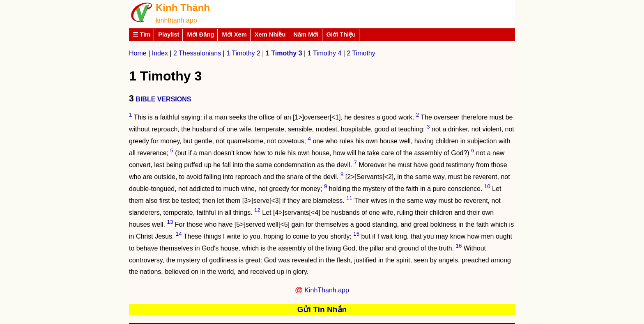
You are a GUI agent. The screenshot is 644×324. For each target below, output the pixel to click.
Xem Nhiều (270, 34)
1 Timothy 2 (243, 53)
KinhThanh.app (327, 290)
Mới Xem (234, 34)
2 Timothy (361, 53)
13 (170, 222)
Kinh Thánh (183, 8)
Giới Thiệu (341, 34)
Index (160, 53)
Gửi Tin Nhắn (322, 309)
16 (459, 246)
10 (487, 186)
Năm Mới (306, 34)
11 (349, 198)
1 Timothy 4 (325, 53)
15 (356, 234)
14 (179, 234)
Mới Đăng (200, 34)
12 (257, 210)
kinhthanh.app (176, 20)
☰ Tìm (141, 34)
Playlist (169, 34)
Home (138, 53)
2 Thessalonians (197, 53)
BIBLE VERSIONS (163, 99)
